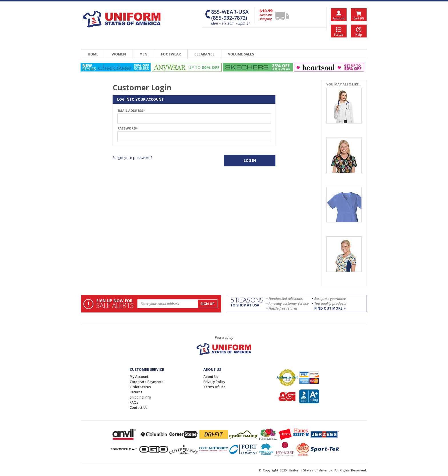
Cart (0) (359, 18)
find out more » (330, 308)
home (93, 54)
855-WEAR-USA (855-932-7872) (230, 15)
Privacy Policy (214, 382)
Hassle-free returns (283, 308)
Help (359, 35)
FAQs (134, 402)
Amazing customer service (289, 303)
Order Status (140, 387)
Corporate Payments (147, 382)
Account (339, 18)
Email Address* (131, 111)
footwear (171, 54)
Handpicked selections (286, 299)
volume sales (241, 54)
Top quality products (330, 303)
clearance (204, 54)
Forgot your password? (132, 158)
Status (339, 35)
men (143, 54)
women (119, 54)
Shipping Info (140, 397)
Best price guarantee (330, 299)
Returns (136, 392)
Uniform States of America (311, 470)
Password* (128, 128)
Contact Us (139, 408)
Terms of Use (214, 387)
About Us (211, 377)
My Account (139, 377)
